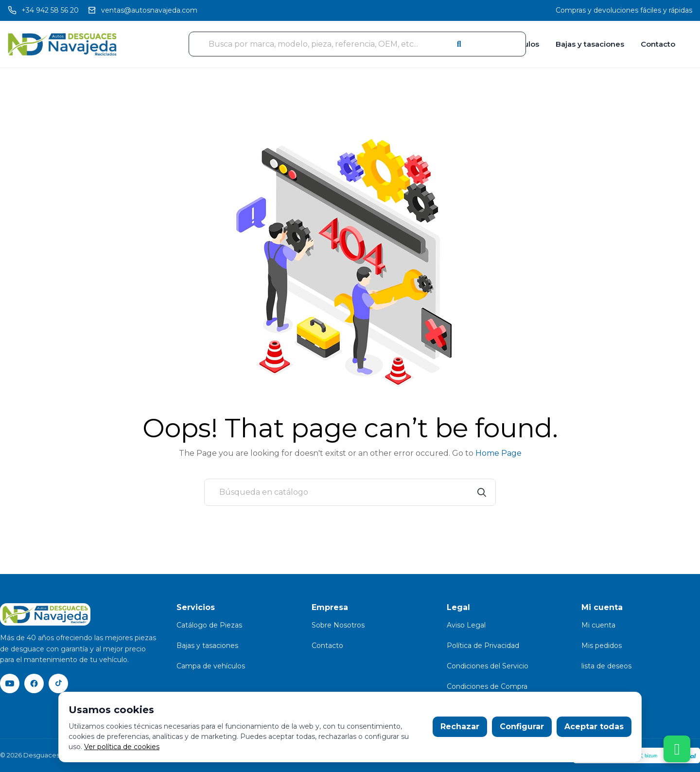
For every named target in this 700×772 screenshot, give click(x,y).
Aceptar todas (594, 727)
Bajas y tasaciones (590, 44)
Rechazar (460, 727)
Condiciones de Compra (487, 686)
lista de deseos (606, 666)
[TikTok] (58, 683)
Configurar (522, 727)
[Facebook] (34, 683)
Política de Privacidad (483, 646)
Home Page (499, 453)
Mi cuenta (598, 625)
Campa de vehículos (211, 666)
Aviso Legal (466, 625)
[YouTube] (10, 683)
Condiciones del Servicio (488, 666)
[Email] (142, 10)
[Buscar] (350, 492)
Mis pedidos (602, 646)
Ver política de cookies (122, 747)
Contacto (658, 44)
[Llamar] (43, 10)
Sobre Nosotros (338, 625)
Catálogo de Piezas (209, 625)
